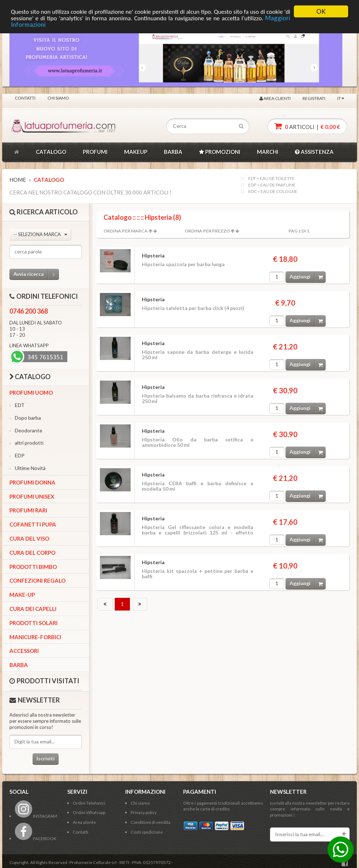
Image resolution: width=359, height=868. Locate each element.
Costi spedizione (147, 832)
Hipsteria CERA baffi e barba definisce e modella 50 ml (198, 486)
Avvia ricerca (36, 274)
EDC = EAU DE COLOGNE (273, 192)
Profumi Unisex (32, 496)
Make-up (22, 595)
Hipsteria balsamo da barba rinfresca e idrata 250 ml (198, 398)
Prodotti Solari (33, 623)
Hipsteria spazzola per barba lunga (183, 264)
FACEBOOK (36, 838)
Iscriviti (46, 758)
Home (18, 180)
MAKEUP (136, 152)
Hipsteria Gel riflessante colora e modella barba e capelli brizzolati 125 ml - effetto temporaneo (198, 533)
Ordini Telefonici (89, 803)
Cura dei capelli (33, 609)
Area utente (84, 822)
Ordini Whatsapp (89, 812)
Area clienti (275, 98)
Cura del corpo (32, 553)
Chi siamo (58, 98)
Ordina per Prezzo (207, 231)
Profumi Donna (32, 482)
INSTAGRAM (36, 816)
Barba (19, 665)
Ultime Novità (28, 468)
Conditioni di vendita (151, 822)
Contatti (25, 98)
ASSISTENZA (314, 152)
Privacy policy (144, 812)
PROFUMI (95, 152)
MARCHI (268, 152)
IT (341, 98)
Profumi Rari (28, 510)
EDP (17, 455)
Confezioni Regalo (37, 580)
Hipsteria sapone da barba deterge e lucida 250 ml (198, 355)
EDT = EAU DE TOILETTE (271, 179)
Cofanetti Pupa (33, 524)
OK (321, 11)
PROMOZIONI (220, 152)
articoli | (307, 126)
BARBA (173, 152)
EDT (17, 405)
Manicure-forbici (35, 637)
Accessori (24, 651)
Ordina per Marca (126, 231)
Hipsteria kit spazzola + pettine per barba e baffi (198, 574)
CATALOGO (51, 152)
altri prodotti (26, 443)
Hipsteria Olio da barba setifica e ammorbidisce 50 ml (198, 442)
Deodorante (26, 430)
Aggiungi (308, 277)
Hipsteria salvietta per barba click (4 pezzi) (193, 308)
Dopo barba (25, 418)
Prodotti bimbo (33, 567)
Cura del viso (29, 538)
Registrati (314, 98)
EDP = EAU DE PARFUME (272, 185)
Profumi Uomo (31, 393)
